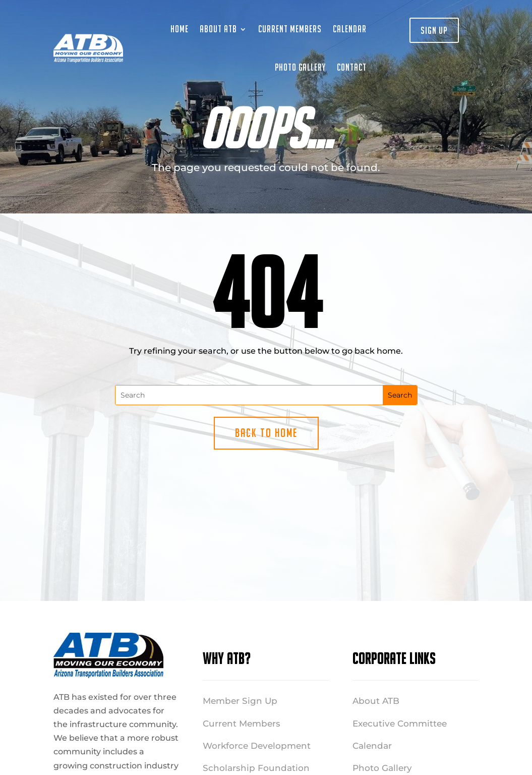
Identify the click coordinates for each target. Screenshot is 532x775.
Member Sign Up (240, 701)
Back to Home (266, 433)
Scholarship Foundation (256, 768)
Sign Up (434, 30)
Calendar (350, 29)
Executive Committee (400, 724)
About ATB (218, 29)
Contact (352, 67)
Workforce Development (257, 746)
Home (180, 29)
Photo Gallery (300, 67)
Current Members (290, 29)
